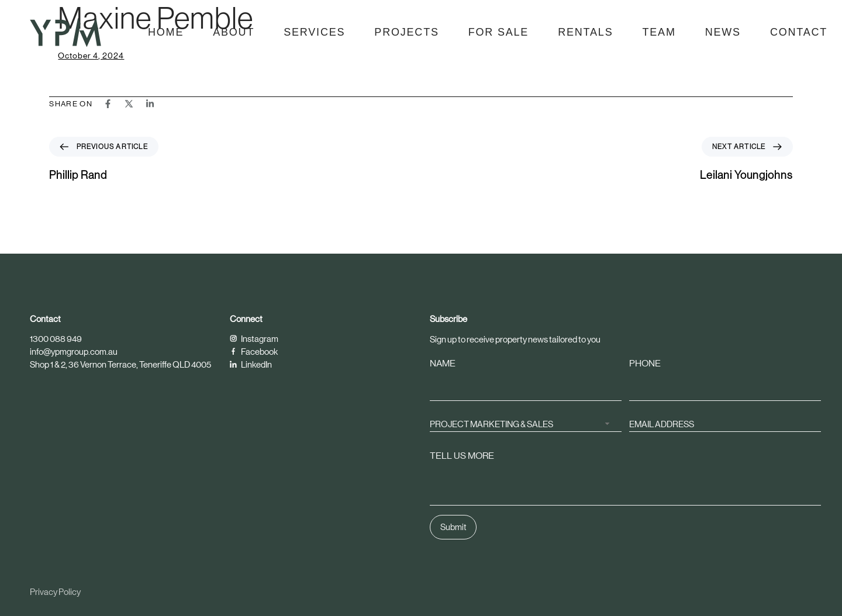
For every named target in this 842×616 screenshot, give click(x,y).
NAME (443, 363)
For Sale (498, 32)
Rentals (585, 32)
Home (166, 32)
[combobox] (526, 423)
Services (314, 32)
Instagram (254, 339)
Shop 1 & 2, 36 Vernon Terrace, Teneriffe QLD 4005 (120, 364)
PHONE (645, 363)
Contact (799, 32)
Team (659, 32)
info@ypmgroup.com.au (74, 352)
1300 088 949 (56, 339)
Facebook (254, 352)
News (723, 32)
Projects (406, 32)
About (234, 32)
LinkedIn (251, 364)
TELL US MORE (462, 456)
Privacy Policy (55, 592)
